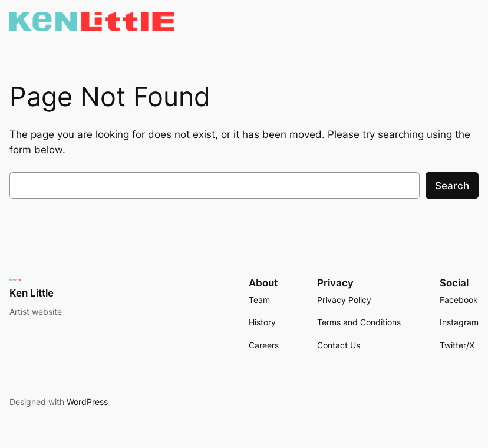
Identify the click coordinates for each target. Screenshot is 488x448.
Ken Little (32, 293)
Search (452, 186)
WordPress (87, 402)
